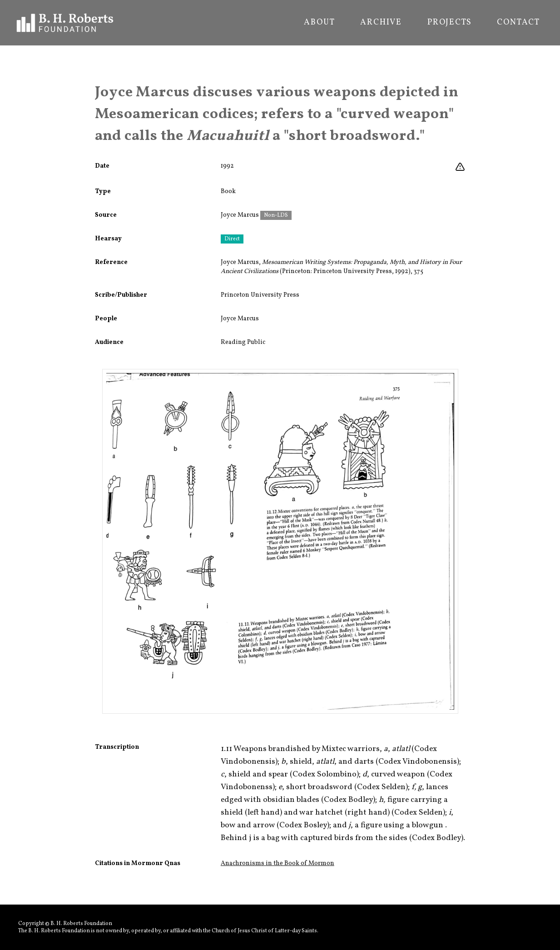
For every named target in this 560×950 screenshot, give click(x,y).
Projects (449, 23)
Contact (518, 23)
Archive (381, 23)
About (319, 23)
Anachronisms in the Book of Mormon (278, 863)
